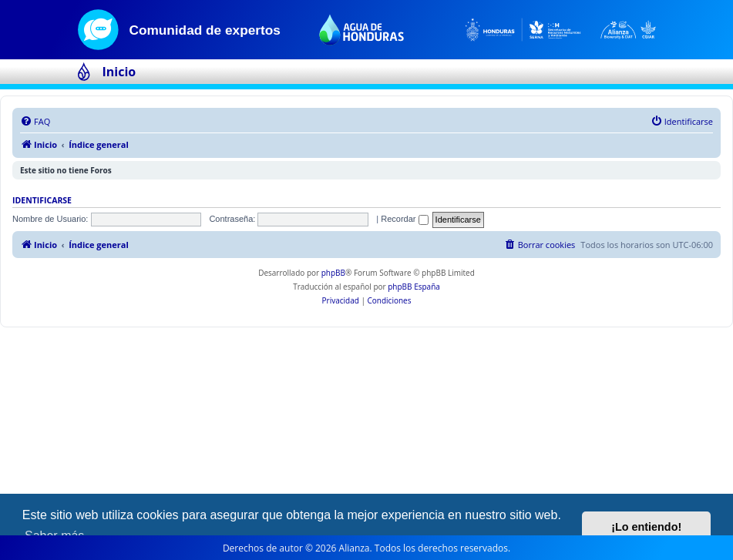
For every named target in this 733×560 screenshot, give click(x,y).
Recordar (404, 219)
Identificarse (42, 200)
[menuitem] (35, 122)
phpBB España (414, 287)
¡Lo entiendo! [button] (646, 527)
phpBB (333, 273)
